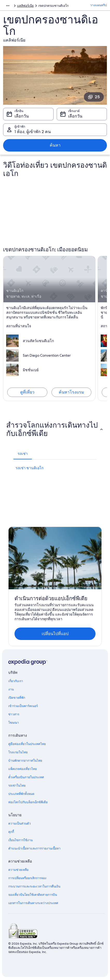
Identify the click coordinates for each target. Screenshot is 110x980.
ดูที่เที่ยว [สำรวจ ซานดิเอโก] (27, 392)
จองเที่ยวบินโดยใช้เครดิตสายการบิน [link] (33, 895)
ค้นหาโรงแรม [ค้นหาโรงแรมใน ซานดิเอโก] (71, 392)
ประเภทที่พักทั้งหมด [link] (21, 794)
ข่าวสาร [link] (14, 714)
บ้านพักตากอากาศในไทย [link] (25, 761)
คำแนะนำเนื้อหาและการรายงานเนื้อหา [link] (34, 848)
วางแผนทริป (98, 5)
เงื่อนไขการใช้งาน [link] (20, 840)
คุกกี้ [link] (11, 832)
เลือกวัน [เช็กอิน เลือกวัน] (22, 116)
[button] (55, 429)
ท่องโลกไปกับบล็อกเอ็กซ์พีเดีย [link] (28, 802)
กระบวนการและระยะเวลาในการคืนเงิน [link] (34, 886)
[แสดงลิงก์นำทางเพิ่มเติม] (8, 6)
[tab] (23, 454)
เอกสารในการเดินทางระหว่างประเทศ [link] (33, 903)
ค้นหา (55, 145)
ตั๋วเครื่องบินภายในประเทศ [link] (26, 777)
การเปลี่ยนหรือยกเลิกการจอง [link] (27, 878)
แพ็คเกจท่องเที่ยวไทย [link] (23, 769)
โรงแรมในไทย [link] (18, 752)
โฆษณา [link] (14, 723)
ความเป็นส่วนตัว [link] (20, 824)
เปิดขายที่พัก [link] (17, 698)
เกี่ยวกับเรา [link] (16, 681)
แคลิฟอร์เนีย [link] (25, 6)
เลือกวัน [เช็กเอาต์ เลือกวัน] (75, 116)
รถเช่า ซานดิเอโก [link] (30, 468)
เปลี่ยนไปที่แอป (55, 634)
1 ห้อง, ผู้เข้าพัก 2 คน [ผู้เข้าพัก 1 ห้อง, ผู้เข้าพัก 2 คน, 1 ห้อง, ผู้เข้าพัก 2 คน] (33, 132)
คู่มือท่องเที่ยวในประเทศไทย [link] (27, 744)
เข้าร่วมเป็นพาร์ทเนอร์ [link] (23, 706)
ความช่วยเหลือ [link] (18, 870)
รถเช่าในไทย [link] (17, 786)
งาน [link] (11, 689)
